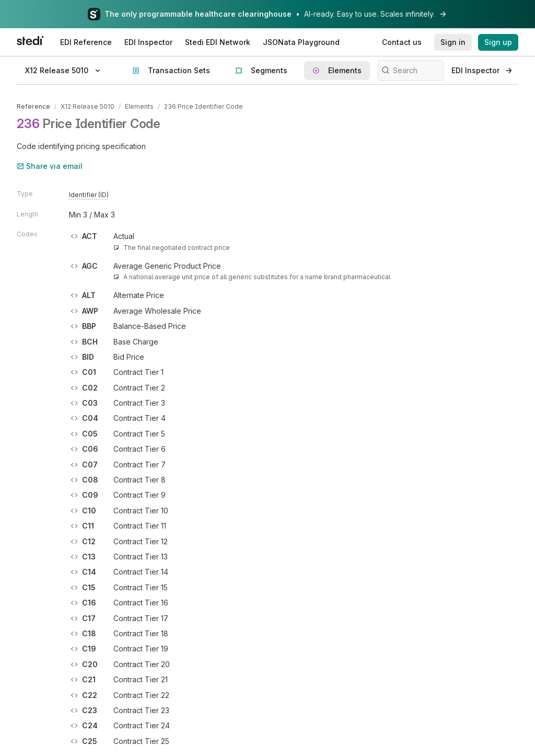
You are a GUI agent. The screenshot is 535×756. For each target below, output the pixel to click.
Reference (33, 106)
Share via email (50, 166)
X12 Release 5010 (88, 106)
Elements (139, 106)
